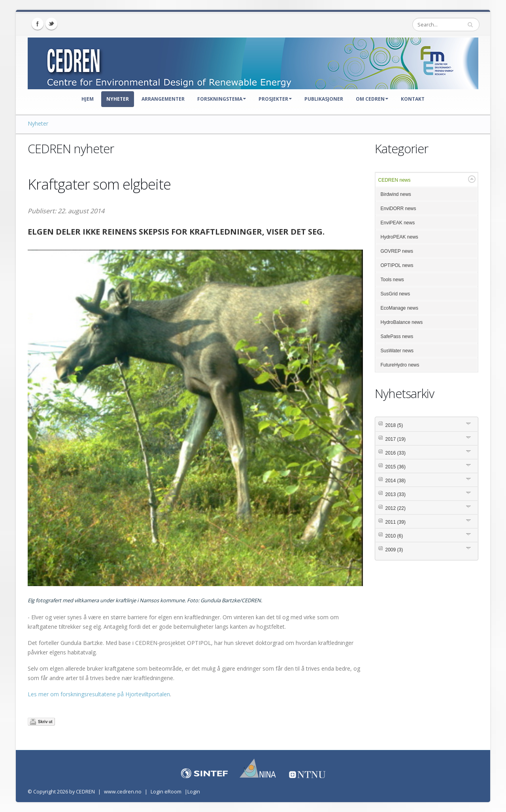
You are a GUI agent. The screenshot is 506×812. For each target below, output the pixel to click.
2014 (396, 481)
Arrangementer (163, 99)
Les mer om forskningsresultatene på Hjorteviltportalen (99, 694)
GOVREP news (397, 251)
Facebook (38, 24)
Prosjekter (275, 99)
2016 (396, 453)
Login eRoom (166, 792)
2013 (396, 494)
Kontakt (413, 99)
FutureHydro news (400, 365)
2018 (394, 425)
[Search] (446, 24)
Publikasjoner (324, 99)
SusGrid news (396, 294)
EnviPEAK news (398, 223)
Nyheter (118, 99)
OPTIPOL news (397, 265)
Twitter (51, 24)
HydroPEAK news (399, 237)
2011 (396, 522)
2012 (396, 508)
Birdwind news (396, 194)
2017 (396, 439)
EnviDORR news (398, 209)
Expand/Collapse (472, 179)
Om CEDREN (372, 99)
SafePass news (397, 336)
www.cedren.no (123, 792)
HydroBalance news (402, 322)
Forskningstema (222, 99)
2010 (394, 536)
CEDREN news (395, 180)
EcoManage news (399, 308)
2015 (396, 467)
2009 (394, 550)
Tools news (392, 280)
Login (194, 792)
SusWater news (397, 351)
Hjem (88, 99)
